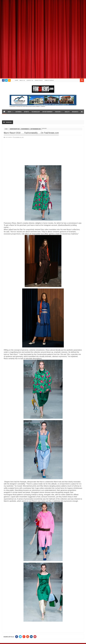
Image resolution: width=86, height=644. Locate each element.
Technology (36, 112)
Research (75, 112)
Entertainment (47, 112)
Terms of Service (49, 80)
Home (16, 80)
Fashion (58, 112)
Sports (26, 112)
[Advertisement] (43, 13)
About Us (22, 80)
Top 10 (5, 116)
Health (67, 112)
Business (19, 112)
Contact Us (30, 80)
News (9, 112)
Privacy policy (39, 80)
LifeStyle (13, 116)
